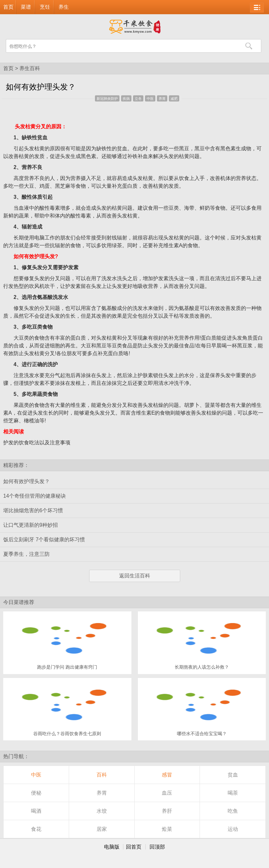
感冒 (167, 775)
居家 (102, 829)
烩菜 (167, 829)
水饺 (102, 811)
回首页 (134, 847)
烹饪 (45, 7)
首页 (8, 7)
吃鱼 (233, 811)
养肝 (167, 811)
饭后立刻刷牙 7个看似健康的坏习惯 (44, 540)
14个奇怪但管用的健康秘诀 (35, 496)
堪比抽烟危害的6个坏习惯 (33, 510)
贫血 (233, 775)
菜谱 (26, 7)
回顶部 (157, 847)
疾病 (126, 99)
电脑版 (112, 847)
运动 (233, 829)
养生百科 (30, 68)
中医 (150, 99)
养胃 (162, 99)
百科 (102, 775)
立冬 (138, 99)
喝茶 (233, 793)
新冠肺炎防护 (107, 99)
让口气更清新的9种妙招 (31, 525)
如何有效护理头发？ (26, 481)
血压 (167, 793)
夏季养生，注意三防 (26, 554)
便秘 (36, 793)
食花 (36, 829)
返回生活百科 (135, 576)
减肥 (174, 99)
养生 (64, 7)
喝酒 (36, 811)
